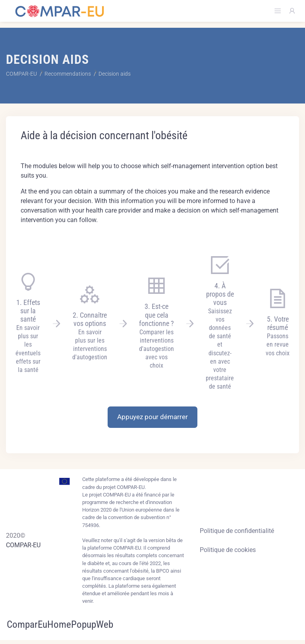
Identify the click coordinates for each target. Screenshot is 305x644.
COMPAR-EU (23, 545)
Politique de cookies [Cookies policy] (228, 550)
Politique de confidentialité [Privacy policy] (237, 531)
